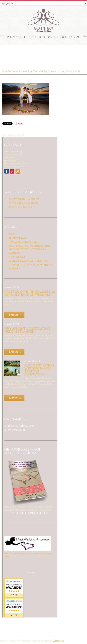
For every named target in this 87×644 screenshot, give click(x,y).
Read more (14, 315)
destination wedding (21, 426)
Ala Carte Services (21, 207)
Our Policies (17, 257)
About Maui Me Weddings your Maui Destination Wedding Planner (29, 249)
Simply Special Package (24, 199)
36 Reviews (31, 572)
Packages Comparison (23, 203)
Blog (12, 234)
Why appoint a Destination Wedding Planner (27, 330)
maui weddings (17, 430)
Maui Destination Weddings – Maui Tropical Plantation (39, 370)
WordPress (58, 641)
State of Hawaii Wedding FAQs (28, 261)
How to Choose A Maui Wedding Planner (30, 267)
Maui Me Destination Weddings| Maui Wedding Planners (29, 71)
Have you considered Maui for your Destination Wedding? (30, 293)
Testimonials (17, 238)
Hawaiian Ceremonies (23, 242)
